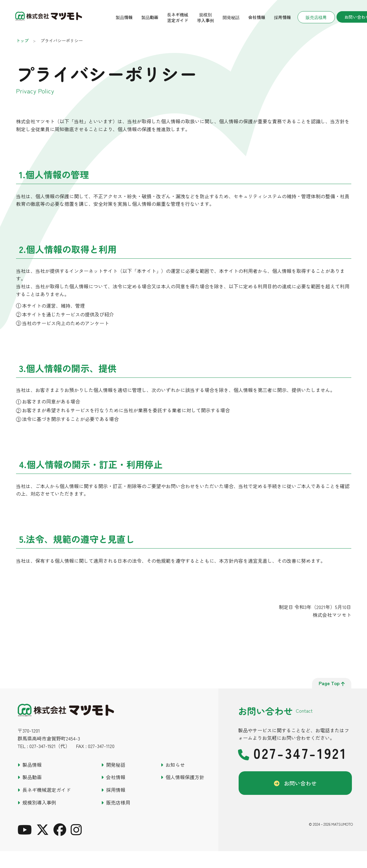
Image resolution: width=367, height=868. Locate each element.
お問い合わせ (300, 783)
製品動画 (150, 17)
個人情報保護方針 (185, 777)
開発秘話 (231, 17)
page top (332, 683)
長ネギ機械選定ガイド (178, 17)
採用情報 (282, 17)
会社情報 (257, 17)
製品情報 (124, 17)
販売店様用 (316, 17)
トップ (22, 40)
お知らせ (175, 765)
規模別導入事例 (205, 17)
